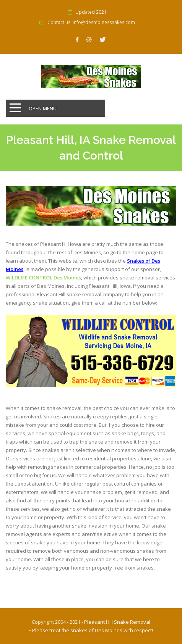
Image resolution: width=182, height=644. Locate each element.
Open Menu (43, 108)
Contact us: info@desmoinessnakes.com (91, 23)
